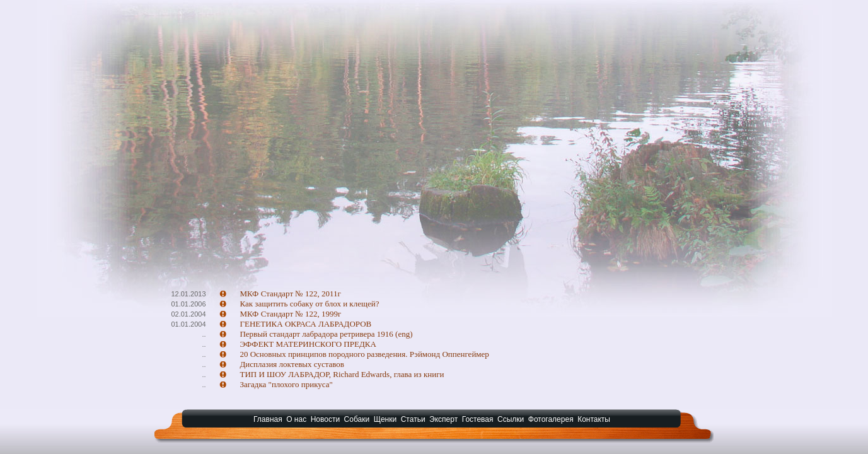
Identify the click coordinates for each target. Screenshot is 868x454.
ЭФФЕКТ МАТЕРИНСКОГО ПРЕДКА (308, 344)
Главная (268, 419)
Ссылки (511, 419)
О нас (296, 419)
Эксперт (443, 419)
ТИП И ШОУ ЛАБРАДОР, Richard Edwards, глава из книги (342, 374)
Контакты (594, 419)
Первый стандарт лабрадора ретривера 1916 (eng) (326, 334)
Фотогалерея (551, 419)
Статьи (413, 419)
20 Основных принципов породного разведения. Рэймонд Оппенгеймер (364, 354)
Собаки (357, 419)
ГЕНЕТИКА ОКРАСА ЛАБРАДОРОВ (305, 324)
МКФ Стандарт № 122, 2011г (290, 294)
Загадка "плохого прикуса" (286, 384)
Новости (325, 419)
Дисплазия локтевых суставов (292, 364)
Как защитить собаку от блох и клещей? (309, 304)
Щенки (385, 419)
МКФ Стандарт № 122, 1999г (290, 314)
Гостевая (478, 419)
